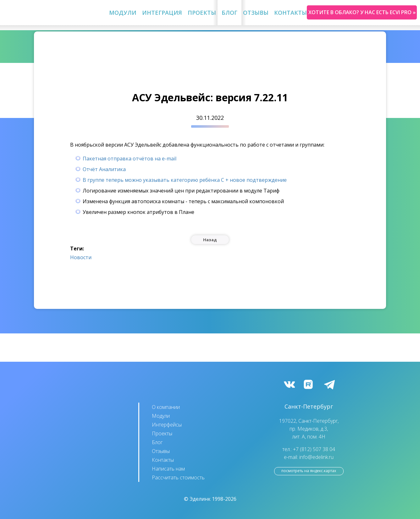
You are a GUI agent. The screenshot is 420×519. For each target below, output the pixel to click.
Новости (81, 257)
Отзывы (256, 13)
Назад (210, 240)
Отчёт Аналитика (104, 169)
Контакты (290, 13)
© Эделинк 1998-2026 (210, 499)
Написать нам (168, 469)
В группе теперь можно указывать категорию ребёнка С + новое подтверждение (185, 180)
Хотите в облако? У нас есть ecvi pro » (362, 12)
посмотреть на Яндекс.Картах (309, 471)
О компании (166, 407)
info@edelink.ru (316, 457)
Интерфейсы (167, 425)
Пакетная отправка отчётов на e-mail (130, 159)
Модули (123, 13)
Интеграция (162, 13)
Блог (229, 13)
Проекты (202, 13)
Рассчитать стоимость (178, 477)
